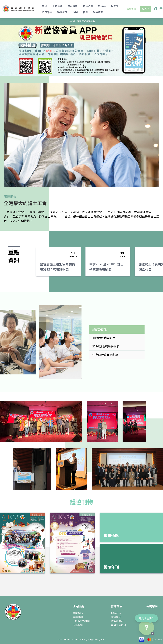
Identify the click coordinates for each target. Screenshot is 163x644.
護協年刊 (111, 567)
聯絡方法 (116, 613)
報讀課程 (78, 617)
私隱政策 (78, 625)
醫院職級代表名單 (104, 338)
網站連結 (116, 617)
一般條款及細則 (81, 621)
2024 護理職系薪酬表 (106, 346)
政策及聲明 (117, 621)
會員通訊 (111, 535)
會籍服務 (78, 613)
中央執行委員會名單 (105, 355)
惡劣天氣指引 (118, 625)
